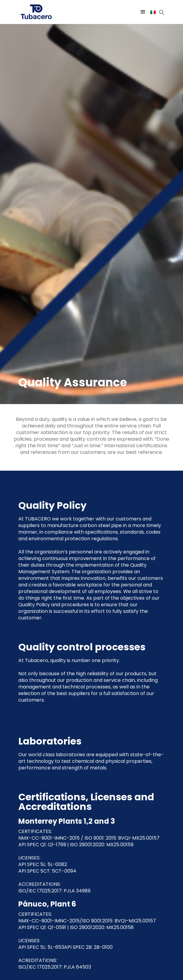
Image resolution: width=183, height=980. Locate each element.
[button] (143, 12)
